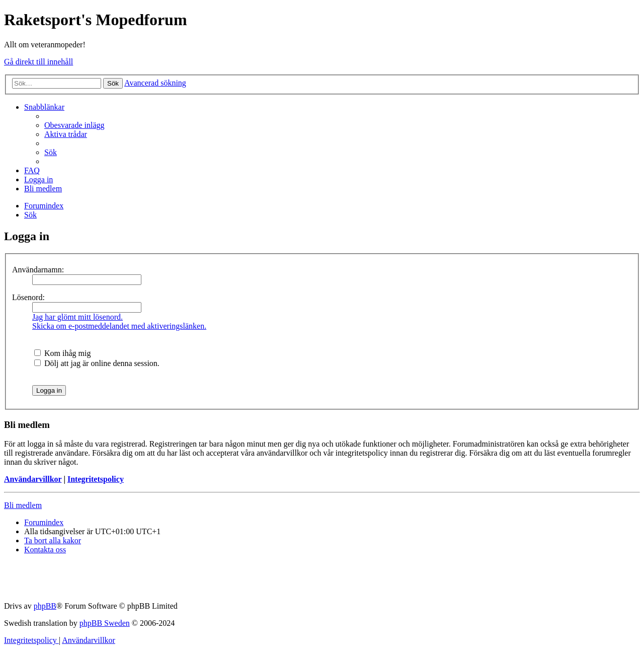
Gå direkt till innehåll (38, 62)
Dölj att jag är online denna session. (97, 363)
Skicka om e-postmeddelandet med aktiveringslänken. (119, 326)
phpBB (45, 606)
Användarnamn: (38, 270)
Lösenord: (28, 297)
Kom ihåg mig (62, 353)
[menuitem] (74, 125)
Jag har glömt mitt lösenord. (77, 317)
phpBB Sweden (105, 623)
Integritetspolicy (96, 479)
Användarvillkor (33, 479)
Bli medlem (23, 505)
